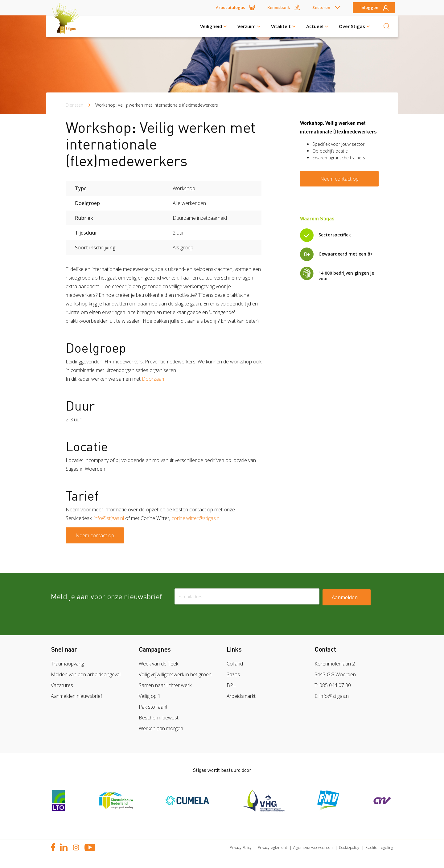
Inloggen (369, 8)
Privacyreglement (272, 848)
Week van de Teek (158, 664)
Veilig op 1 (150, 696)
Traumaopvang (67, 664)
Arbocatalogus (230, 7)
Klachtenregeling (379, 848)
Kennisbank (279, 7)
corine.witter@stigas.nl (196, 518)
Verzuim (247, 26)
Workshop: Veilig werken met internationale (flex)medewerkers (157, 105)
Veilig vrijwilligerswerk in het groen (175, 674)
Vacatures (62, 685)
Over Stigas (352, 26)
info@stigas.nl (109, 518)
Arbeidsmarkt (241, 696)
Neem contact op (95, 535)
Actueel (315, 26)
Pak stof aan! (153, 707)
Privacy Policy (241, 848)
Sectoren (321, 7)
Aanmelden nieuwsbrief (76, 696)
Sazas (233, 674)
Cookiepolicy (349, 848)
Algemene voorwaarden (313, 848)
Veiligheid (211, 26)
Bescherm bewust (159, 718)
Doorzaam (154, 379)
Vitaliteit (281, 26)
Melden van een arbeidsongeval (86, 674)
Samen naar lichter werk (165, 685)
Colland (235, 664)
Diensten (74, 105)
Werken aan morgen (161, 728)
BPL (231, 685)
